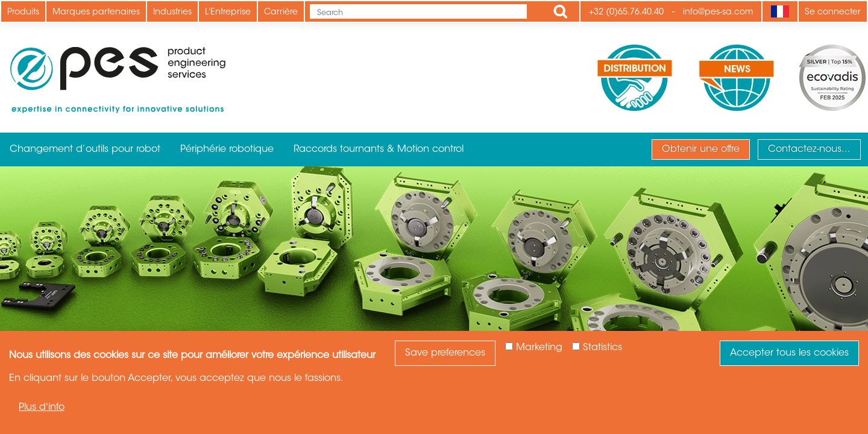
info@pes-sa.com (718, 13)
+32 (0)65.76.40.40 (626, 13)
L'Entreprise (228, 13)
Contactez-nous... (809, 149)
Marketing (539, 348)
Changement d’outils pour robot (85, 149)
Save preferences (445, 353)
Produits (23, 13)
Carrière (281, 13)
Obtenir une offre (701, 149)
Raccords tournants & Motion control (379, 149)
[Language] (780, 11)
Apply (561, 11)
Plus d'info (42, 407)
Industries (172, 13)
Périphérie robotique (227, 149)
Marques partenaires (96, 13)
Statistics (602, 348)
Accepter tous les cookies (789, 353)
